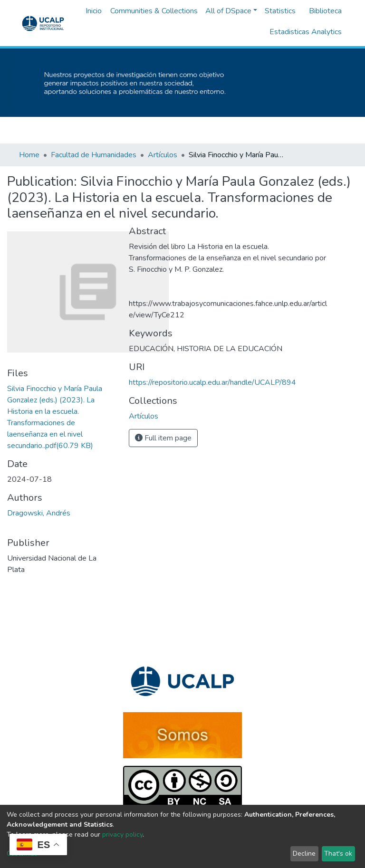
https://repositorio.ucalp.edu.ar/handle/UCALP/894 (212, 382)
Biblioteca (325, 11)
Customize (22, 854)
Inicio (94, 11)
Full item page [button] (163, 438)
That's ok (338, 854)
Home (29, 155)
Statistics (280, 11)
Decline (304, 854)
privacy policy (122, 835)
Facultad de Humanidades (94, 155)
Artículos (163, 155)
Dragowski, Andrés (39, 513)
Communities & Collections (154, 11)
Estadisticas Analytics (306, 32)
